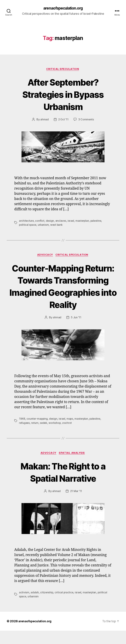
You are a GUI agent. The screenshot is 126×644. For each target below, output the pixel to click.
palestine (97, 221)
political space (28, 225)
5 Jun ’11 (76, 331)
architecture (27, 221)
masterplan (83, 221)
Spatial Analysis (73, 466)
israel (72, 221)
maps (71, 432)
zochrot (68, 436)
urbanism (44, 225)
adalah (35, 606)
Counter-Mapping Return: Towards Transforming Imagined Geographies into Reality (63, 293)
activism (24, 606)
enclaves (61, 221)
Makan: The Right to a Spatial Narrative (63, 485)
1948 (22, 432)
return (35, 436)
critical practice (64, 606)
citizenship (47, 606)
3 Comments (86, 120)
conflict (40, 221)
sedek (44, 436)
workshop (56, 436)
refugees (25, 436)
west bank (57, 225)
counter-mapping (37, 432)
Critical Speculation (63, 70)
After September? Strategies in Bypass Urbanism (63, 95)
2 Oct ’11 (63, 120)
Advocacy (45, 256)
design (50, 221)
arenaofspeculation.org (63, 8)
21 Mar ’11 (76, 504)
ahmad (44, 120)
